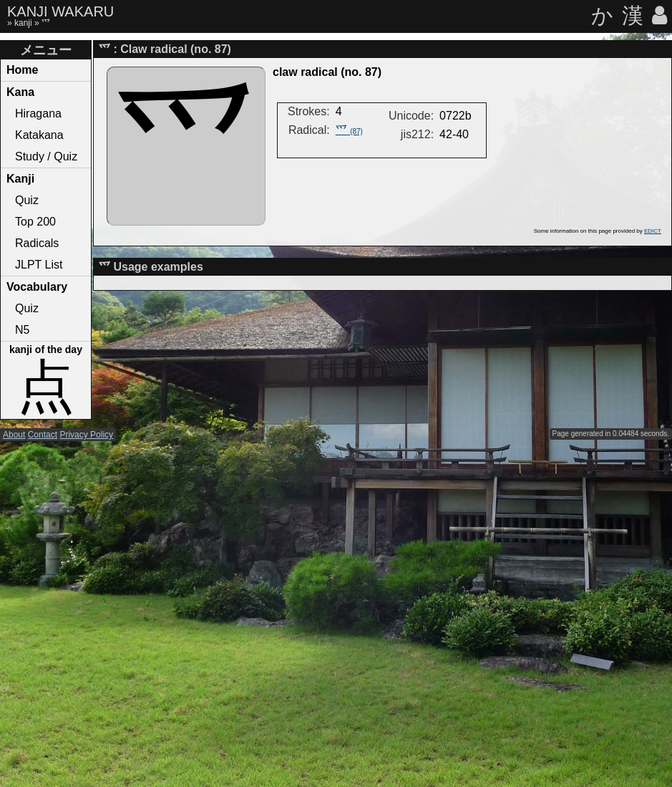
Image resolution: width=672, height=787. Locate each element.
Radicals (37, 243)
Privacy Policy (86, 435)
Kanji (20, 179)
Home (22, 70)
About (14, 435)
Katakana (39, 135)
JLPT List (39, 265)
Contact (43, 435)
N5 (22, 330)
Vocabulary (37, 287)
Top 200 (35, 222)
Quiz (27, 200)
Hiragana (38, 114)
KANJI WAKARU (60, 11)
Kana (20, 92)
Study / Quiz (46, 156)
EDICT (653, 231)
